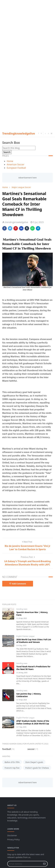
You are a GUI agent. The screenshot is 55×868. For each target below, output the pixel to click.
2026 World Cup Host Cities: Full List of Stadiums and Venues (34, 641)
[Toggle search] (48, 134)
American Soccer (15, 164)
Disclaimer (12, 835)
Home (10, 161)
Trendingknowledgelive (19, 133)
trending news (22, 609)
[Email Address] (24, 864)
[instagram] (41, 134)
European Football (16, 168)
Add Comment (18, 584)
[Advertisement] (27, 27)
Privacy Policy (13, 839)
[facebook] (38, 134)
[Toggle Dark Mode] (45, 133)
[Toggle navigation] (51, 133)
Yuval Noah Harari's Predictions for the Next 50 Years (33, 668)
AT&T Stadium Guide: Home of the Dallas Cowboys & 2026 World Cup (33, 722)
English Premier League (25, 636)
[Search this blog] (19, 148)
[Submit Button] (44, 864)
